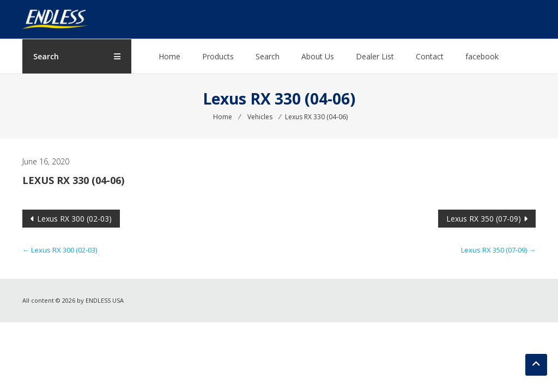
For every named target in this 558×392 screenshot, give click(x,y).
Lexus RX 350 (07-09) (484, 219)
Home (169, 56)
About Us (318, 56)
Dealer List (375, 56)
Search (268, 56)
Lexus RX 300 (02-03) (74, 219)
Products (218, 56)
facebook (482, 56)
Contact (430, 56)
